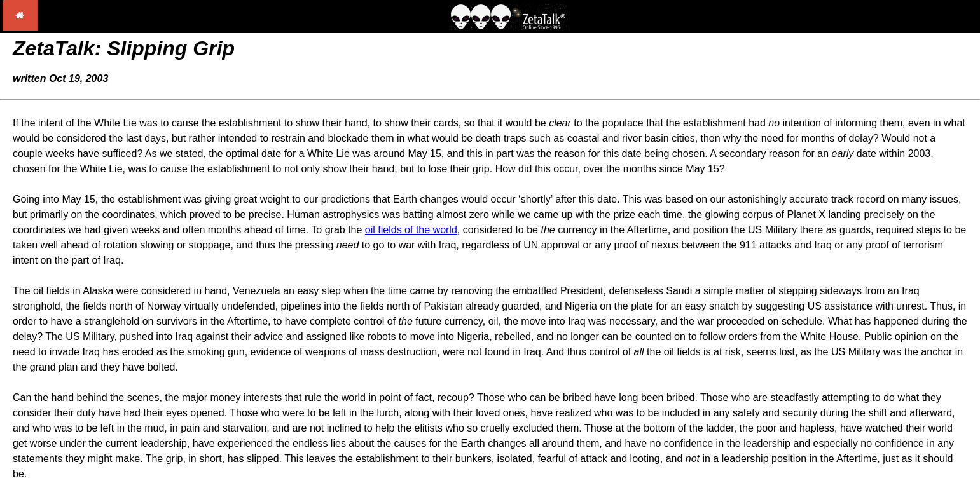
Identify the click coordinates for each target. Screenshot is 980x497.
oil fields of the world (411, 230)
